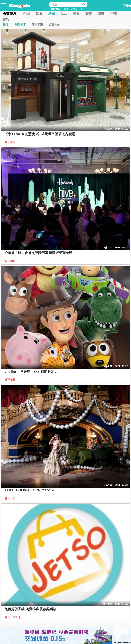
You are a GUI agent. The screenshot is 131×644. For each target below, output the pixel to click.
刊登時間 (21, 25)
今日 (27, 14)
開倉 (66, 9)
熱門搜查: (56, 9)
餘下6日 (10, 380)
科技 (113, 14)
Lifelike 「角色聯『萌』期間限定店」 (33, 372)
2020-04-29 (121, 604)
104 (110, 129)
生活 (64, 14)
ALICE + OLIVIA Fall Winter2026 (30, 490)
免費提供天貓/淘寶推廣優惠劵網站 (30, 609)
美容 (76, 14)
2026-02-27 (121, 485)
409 (110, 485)
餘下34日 (11, 142)
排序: (6, 25)
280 (110, 366)
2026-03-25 (121, 366)
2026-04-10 (121, 129)
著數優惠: (10, 14)
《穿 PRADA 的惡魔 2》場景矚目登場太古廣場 (40, 134)
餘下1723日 (13, 617)
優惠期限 (37, 25)
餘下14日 (11, 498)
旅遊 (89, 14)
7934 (110, 604)
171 (110, 247)
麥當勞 (74, 9)
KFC (82, 9)
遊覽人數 (54, 25)
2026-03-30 (121, 247)
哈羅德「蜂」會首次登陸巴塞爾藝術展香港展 (38, 253)
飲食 (39, 14)
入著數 (123, 5)
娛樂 (101, 14)
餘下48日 (11, 261)
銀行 (6, 19)
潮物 (51, 14)
